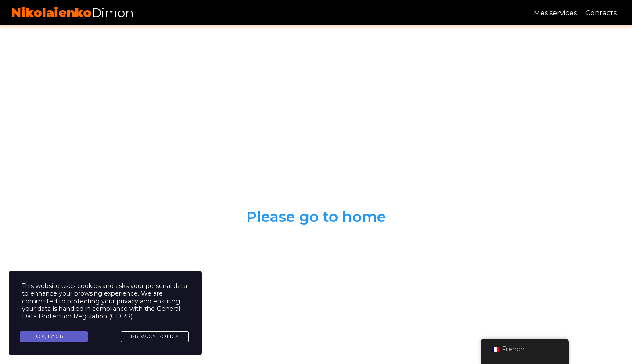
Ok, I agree (54, 336)
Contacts (601, 13)
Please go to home (316, 216)
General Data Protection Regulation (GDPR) (101, 312)
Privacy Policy (155, 336)
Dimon (72, 13)
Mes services (555, 13)
